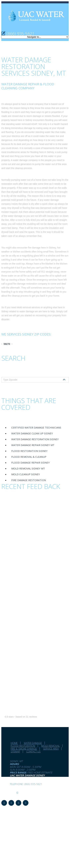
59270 (7, 344)
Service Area (51, 749)
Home (14, 743)
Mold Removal (50, 746)
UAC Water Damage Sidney (27, 775)
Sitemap (15, 751)
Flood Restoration (23, 746)
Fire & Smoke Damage (24, 749)
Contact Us (33, 751)
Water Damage (33, 743)
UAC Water (8, 793)
